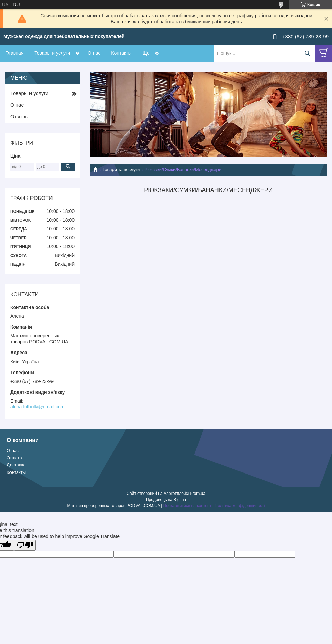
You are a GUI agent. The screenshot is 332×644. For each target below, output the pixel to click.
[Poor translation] (25, 545)
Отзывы (19, 116)
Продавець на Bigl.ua (166, 500)
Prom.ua (198, 494)
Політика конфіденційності (240, 506)
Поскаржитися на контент (187, 506)
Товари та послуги (121, 170)
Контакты (121, 53)
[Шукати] (307, 53)
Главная (14, 53)
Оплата (14, 458)
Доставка (16, 465)
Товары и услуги (52, 53)
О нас (94, 53)
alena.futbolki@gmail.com (37, 407)
